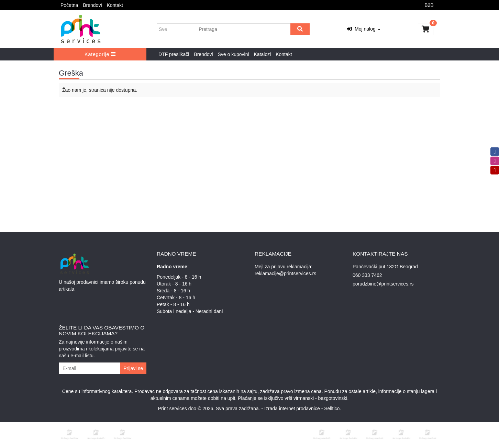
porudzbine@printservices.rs (383, 284)
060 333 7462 (367, 275)
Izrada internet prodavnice (292, 408)
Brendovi (92, 5)
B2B (429, 5)
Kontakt (115, 5)
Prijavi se (133, 368)
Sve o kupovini (234, 54)
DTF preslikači (174, 54)
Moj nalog (364, 29)
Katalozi (262, 54)
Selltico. (332, 408)
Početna (69, 5)
